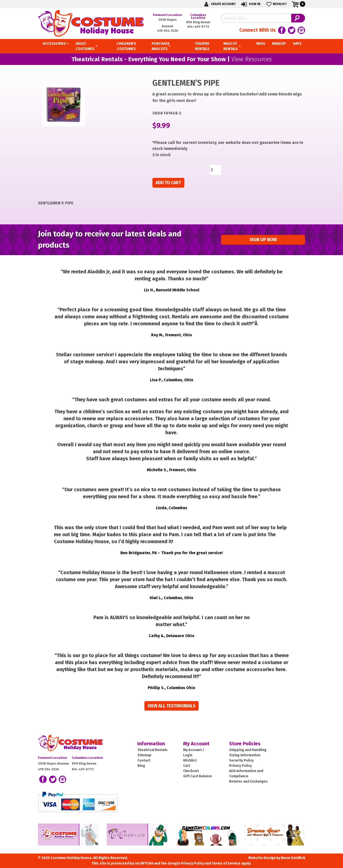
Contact (144, 760)
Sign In (250, 4)
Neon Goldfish (293, 858)
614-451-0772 (198, 27)
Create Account (219, 4)
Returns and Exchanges (248, 781)
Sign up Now (263, 240)
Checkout (191, 771)
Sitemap (144, 755)
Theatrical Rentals (153, 750)
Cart (187, 766)
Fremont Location (168, 15)
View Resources (252, 59)
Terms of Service (226, 863)
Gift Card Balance (197, 776)
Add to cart (168, 183)
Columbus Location (198, 16)
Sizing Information (245, 755)
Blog (141, 766)
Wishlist (276, 4)
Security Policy (241, 760)
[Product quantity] (216, 170)
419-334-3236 (168, 31)
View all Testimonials (171, 706)
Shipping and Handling (248, 750)
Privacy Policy (240, 766)
